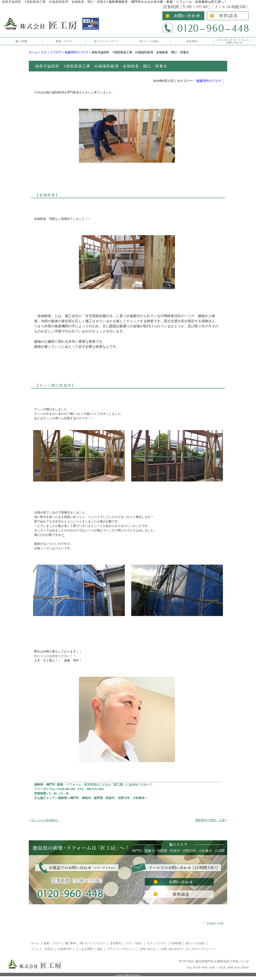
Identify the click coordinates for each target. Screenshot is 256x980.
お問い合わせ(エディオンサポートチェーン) (188, 949)
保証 (100, 949)
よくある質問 (84, 949)
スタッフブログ (51, 52)
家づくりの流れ (196, 943)
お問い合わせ (148, 949)
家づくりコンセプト (93, 943)
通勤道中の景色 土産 (210, 820)
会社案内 (115, 943)
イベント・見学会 (42, 949)
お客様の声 (65, 949)
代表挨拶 (176, 943)
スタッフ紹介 (134, 943)
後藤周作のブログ (77, 52)
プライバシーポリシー (121, 949)
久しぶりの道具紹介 (46, 820)
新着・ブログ (52, 943)
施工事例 (70, 943)
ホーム (33, 52)
